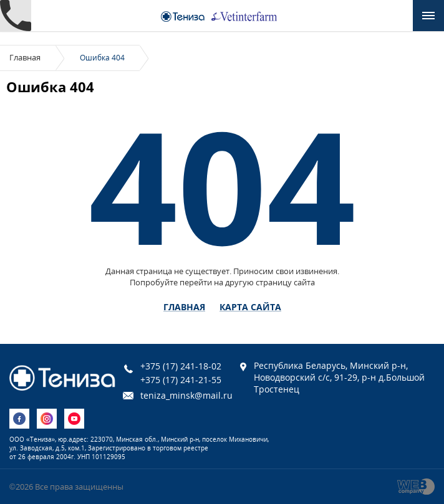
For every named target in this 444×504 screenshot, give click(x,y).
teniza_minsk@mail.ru (186, 395)
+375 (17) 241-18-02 (181, 366)
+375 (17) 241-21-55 (181, 380)
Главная (25, 57)
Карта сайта (250, 307)
